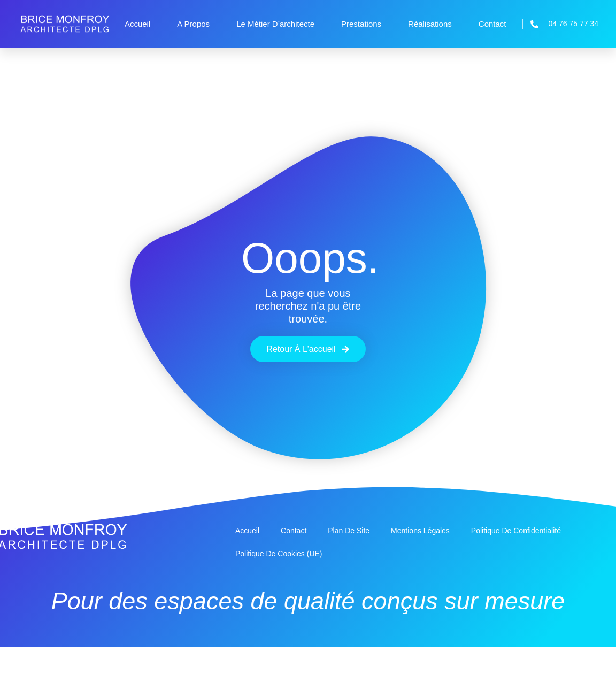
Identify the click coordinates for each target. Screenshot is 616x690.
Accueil (137, 24)
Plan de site (349, 531)
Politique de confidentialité (516, 531)
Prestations (361, 24)
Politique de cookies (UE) (279, 554)
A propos (193, 24)
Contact (492, 24)
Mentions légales (420, 531)
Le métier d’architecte (275, 24)
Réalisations (430, 24)
